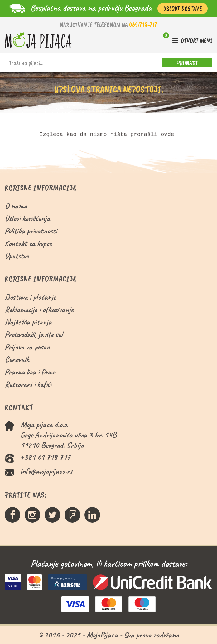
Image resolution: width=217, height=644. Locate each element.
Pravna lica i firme (30, 372)
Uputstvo (17, 256)
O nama (16, 206)
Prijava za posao (27, 347)
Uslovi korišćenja (27, 218)
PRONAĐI (187, 63)
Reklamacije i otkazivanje (39, 309)
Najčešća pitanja (28, 322)
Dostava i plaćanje (30, 297)
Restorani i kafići (28, 384)
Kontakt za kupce (28, 243)
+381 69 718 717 (45, 457)
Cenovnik (17, 359)
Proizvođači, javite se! (34, 334)
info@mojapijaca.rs (46, 471)
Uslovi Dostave (183, 9)
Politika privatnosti (31, 231)
